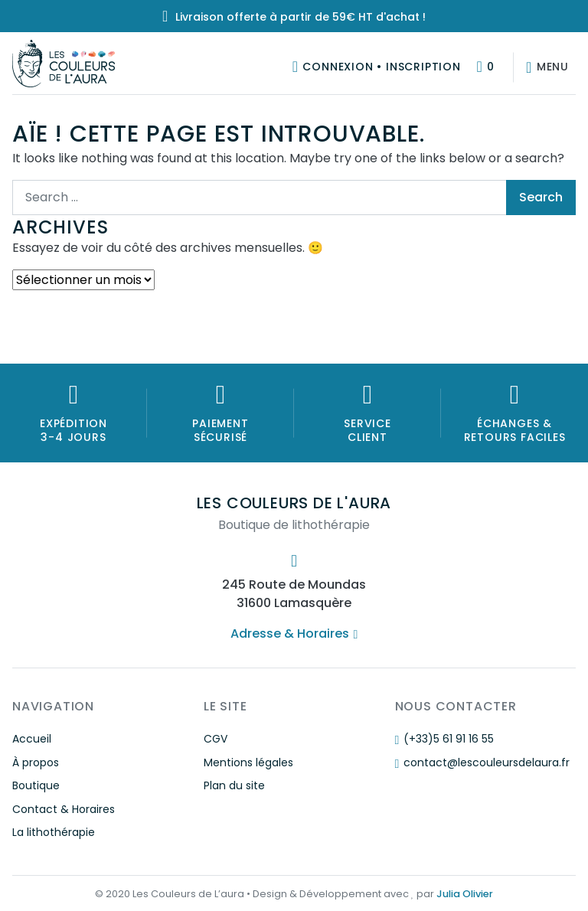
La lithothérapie (54, 832)
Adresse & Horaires (294, 633)
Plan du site (234, 785)
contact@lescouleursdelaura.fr (482, 762)
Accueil (32, 739)
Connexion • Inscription (381, 67)
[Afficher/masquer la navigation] (544, 67)
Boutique (36, 785)
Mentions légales (248, 762)
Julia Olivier (465, 894)
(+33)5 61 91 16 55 (444, 739)
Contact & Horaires (64, 809)
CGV (216, 739)
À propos (36, 762)
